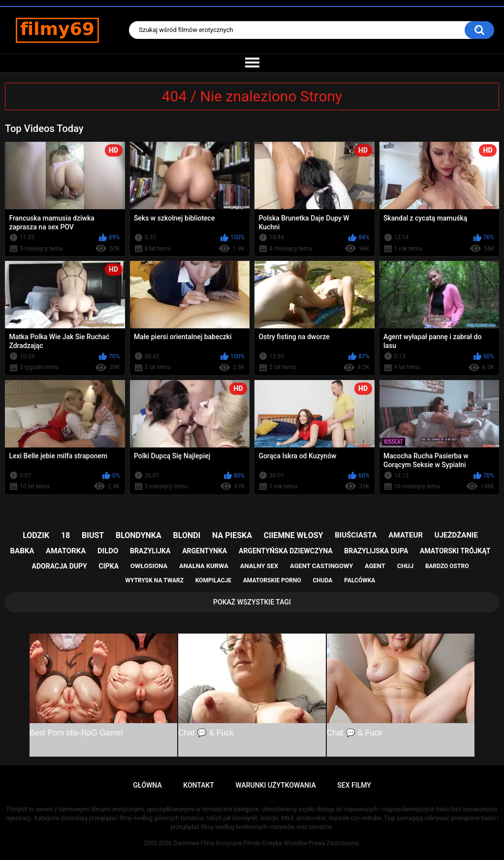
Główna (147, 785)
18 (65, 535)
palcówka (360, 580)
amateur (406, 535)
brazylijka (150, 551)
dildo (108, 551)
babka (22, 551)
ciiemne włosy (294, 535)
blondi (187, 535)
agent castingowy (321, 566)
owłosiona (149, 566)
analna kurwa (204, 566)
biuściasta (356, 535)
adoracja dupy (60, 566)
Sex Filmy (354, 785)
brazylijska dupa (376, 551)
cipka (109, 566)
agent (375, 566)
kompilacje (213, 580)
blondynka (139, 535)
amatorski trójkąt (455, 551)
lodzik (36, 535)
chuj (406, 566)
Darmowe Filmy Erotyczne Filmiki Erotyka (228, 843)
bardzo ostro (447, 566)
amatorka (66, 551)
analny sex (259, 566)
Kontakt (199, 785)
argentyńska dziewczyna (286, 551)
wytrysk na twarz (155, 580)
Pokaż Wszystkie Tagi (252, 602)
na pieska (232, 535)
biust (93, 535)
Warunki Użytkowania (275, 785)
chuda (322, 580)
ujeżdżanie (456, 535)
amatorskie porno (272, 580)
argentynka (205, 551)
